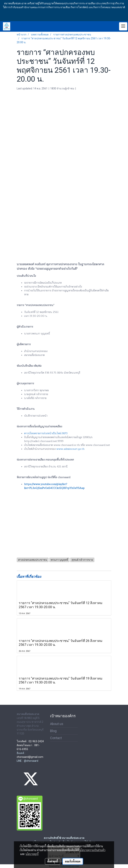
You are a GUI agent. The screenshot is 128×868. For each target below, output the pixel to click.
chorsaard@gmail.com (30, 757)
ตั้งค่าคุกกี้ (53, 861)
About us (57, 724)
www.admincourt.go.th (70, 449)
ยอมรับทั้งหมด (73, 861)
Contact (56, 738)
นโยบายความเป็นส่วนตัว (92, 850)
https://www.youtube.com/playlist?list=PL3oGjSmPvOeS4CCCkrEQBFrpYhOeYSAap (54, 486)
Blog (53, 731)
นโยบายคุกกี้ (32, 854)
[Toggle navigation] (123, 26)
